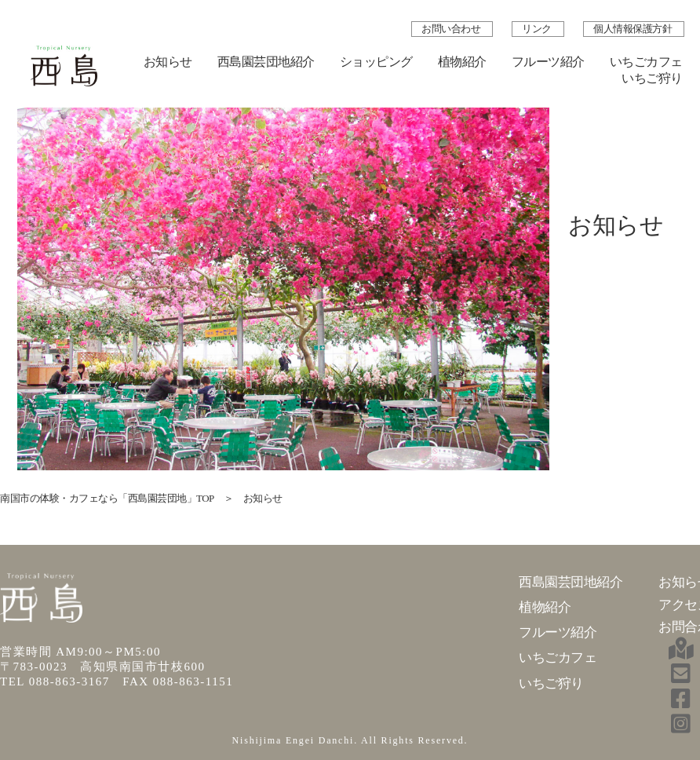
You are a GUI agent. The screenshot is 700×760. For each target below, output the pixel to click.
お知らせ (168, 62)
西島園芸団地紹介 (266, 62)
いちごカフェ (646, 62)
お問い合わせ (452, 29)
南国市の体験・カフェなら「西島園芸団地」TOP (107, 498)
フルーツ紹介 (548, 62)
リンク (538, 29)
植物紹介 (462, 62)
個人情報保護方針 (633, 29)
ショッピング (376, 62)
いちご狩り (652, 78)
